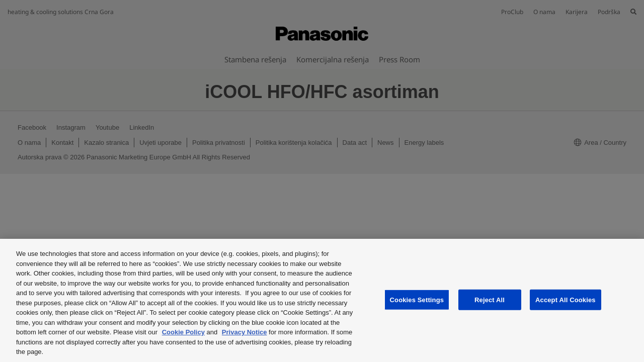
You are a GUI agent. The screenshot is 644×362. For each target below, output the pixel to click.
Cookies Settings (417, 299)
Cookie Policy (183, 332)
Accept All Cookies (566, 299)
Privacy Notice (245, 332)
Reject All (490, 299)
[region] (322, 300)
